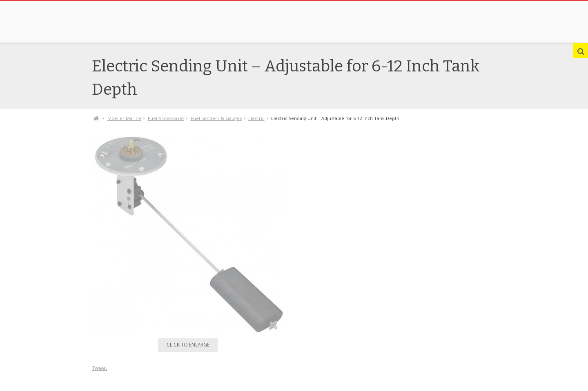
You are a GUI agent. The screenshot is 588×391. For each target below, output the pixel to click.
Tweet (99, 368)
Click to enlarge (188, 344)
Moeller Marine (124, 118)
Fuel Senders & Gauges (216, 118)
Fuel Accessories (166, 118)
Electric (256, 118)
